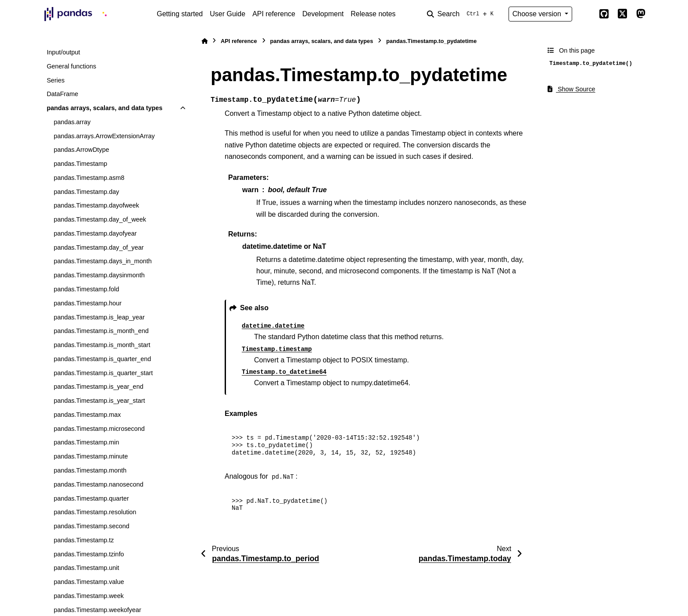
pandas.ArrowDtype (81, 150)
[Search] (462, 14)
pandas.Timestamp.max (87, 415)
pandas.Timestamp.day (86, 192)
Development (323, 14)
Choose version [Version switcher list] (538, 14)
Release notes (373, 14)
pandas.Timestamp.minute (91, 456)
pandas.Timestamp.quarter (91, 498)
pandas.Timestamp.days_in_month (102, 261)
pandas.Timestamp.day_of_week (100, 219)
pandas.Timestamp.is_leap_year (99, 317)
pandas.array (72, 122)
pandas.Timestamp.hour (88, 303)
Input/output (63, 52)
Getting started (180, 14)
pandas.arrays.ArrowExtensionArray (104, 136)
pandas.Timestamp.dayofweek (96, 205)
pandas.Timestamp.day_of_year (99, 247)
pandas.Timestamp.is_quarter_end (102, 359)
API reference (274, 14)
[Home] (204, 41)
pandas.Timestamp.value (89, 582)
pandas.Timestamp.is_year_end (98, 387)
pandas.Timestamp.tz (84, 540)
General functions (71, 66)
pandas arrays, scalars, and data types (104, 108)
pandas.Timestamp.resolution (95, 512)
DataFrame (62, 94)
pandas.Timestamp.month (90, 470)
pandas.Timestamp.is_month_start (102, 345)
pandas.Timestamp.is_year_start (99, 401)
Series (56, 80)
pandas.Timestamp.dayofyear (95, 233)
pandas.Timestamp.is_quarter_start (103, 373)
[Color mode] (585, 14)
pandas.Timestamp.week (88, 596)
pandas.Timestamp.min (86, 442)
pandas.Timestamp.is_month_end (101, 331)
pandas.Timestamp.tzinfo (89, 554)
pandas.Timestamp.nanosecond (98, 484)
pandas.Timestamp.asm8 (89, 178)
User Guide (228, 14)
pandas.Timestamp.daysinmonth (99, 275)
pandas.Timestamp (80, 164)
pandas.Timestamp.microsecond (99, 429)
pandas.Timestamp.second (91, 526)
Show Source (572, 89)
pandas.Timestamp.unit (86, 568)
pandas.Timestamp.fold (86, 289)
